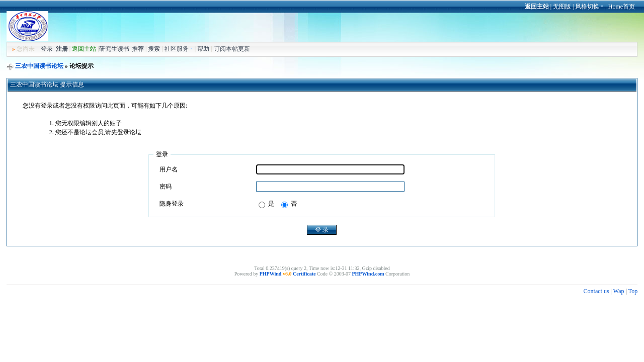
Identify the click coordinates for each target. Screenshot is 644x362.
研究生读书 (114, 49)
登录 (47, 49)
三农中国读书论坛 (39, 66)
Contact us (596, 291)
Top (633, 291)
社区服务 (179, 49)
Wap (619, 291)
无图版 (562, 7)
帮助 (203, 49)
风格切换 (589, 7)
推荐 (138, 49)
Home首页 (622, 7)
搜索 (154, 49)
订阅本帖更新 (232, 49)
